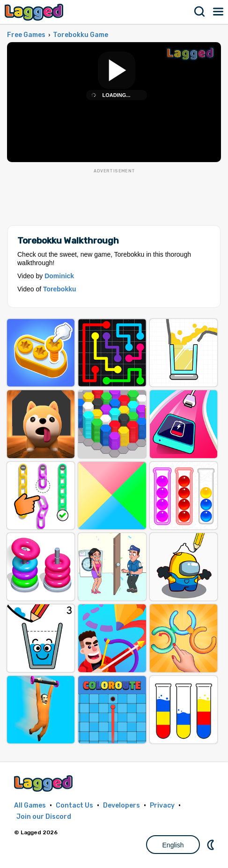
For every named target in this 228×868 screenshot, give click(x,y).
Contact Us (74, 805)
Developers (121, 805)
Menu (219, 12)
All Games (30, 805)
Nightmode (212, 845)
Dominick (59, 276)
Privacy (162, 805)
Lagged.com (44, 783)
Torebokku (60, 289)
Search (200, 12)
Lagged (35, 12)
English (173, 845)
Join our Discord (44, 817)
